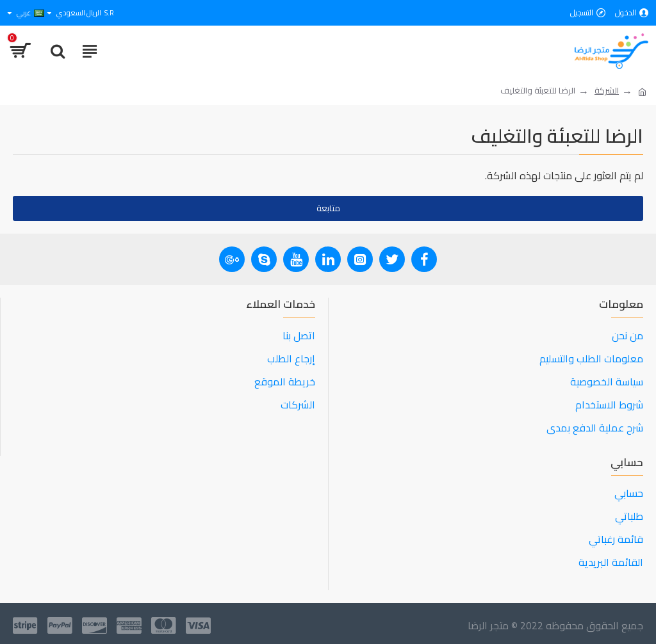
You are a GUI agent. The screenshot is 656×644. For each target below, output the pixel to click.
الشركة (607, 91)
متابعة (328, 208)
